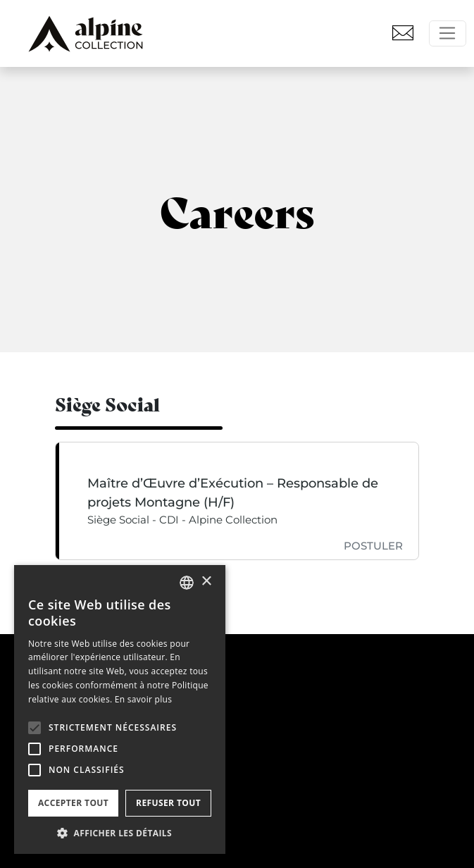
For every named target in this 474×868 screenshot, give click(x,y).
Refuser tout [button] (168, 803)
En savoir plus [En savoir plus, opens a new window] (143, 699)
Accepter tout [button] (73, 803)
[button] (35, 728)
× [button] (206, 582)
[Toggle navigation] (448, 34)
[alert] (120, 709)
